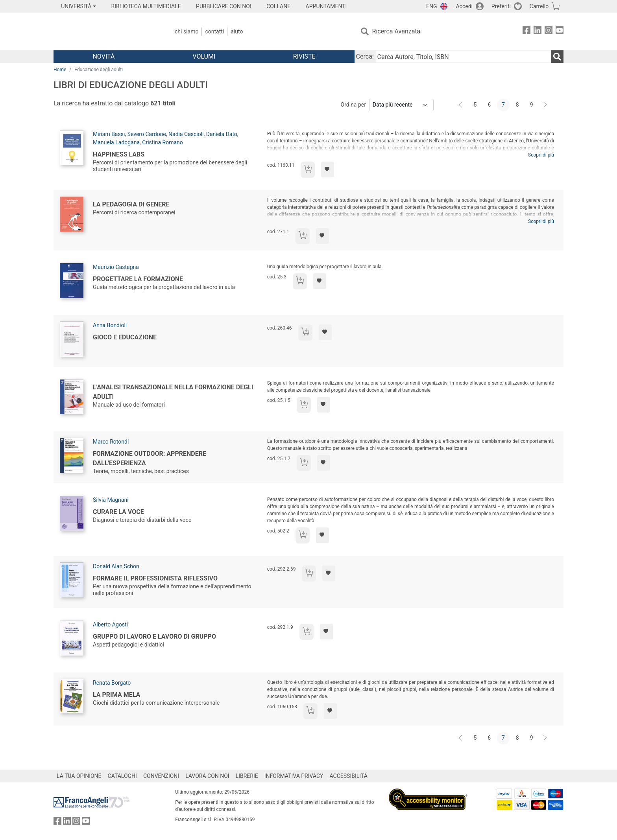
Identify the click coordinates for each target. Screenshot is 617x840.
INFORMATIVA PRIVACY (294, 776)
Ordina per (353, 105)
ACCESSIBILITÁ (349, 776)
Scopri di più (541, 155)
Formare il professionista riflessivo (155, 578)
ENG (431, 6)
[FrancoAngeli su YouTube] (560, 32)
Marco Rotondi (111, 442)
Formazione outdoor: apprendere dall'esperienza (150, 458)
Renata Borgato (112, 683)
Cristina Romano (163, 142)
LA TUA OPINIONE (79, 776)
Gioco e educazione (125, 337)
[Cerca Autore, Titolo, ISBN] (463, 57)
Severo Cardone (147, 134)
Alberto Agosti (110, 624)
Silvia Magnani (111, 500)
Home (60, 70)
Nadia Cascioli (186, 134)
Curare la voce (118, 512)
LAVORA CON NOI (207, 776)
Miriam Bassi (109, 134)
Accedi (464, 6)
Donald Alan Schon (116, 566)
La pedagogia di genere (131, 204)
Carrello (539, 6)
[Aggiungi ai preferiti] (328, 169)
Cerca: (365, 56)
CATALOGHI (122, 776)
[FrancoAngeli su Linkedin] (538, 32)
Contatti (214, 31)
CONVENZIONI (161, 776)
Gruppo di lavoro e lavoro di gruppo (154, 636)
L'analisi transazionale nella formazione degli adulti (173, 392)
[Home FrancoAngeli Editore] (106, 31)
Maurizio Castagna (116, 267)
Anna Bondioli (110, 325)
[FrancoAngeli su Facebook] (526, 32)
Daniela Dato (222, 134)
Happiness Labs (119, 154)
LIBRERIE (247, 776)
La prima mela (116, 695)
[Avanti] (545, 105)
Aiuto (237, 31)
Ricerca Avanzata (396, 31)
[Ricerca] (557, 57)
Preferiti (501, 6)
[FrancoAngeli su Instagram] (549, 32)
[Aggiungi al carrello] (308, 170)
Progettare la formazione (138, 279)
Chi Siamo (187, 31)
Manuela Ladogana (116, 142)
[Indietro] (461, 105)
